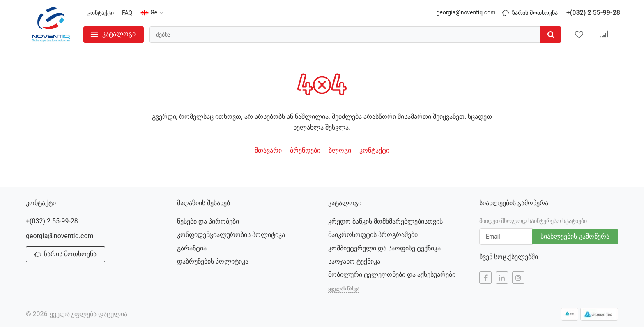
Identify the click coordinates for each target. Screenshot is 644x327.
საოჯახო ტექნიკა (354, 261)
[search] (355, 35)
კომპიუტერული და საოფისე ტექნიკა (384, 248)
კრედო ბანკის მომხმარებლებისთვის (385, 221)
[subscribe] (506, 237)
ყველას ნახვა (344, 289)
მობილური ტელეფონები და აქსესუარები (392, 275)
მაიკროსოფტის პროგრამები (373, 235)
